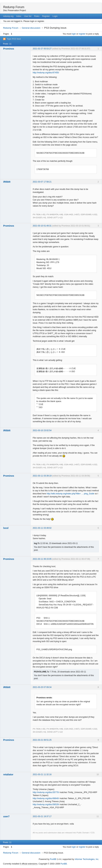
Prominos (9, 49)
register (82, 34)
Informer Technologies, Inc (87, 859)
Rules (37, 16)
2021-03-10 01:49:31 (42, 226)
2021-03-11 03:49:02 (42, 528)
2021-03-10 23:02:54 (42, 430)
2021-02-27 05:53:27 (42, 49)
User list (28, 16)
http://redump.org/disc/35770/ (46, 792)
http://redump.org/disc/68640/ (46, 798)
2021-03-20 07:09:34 (42, 687)
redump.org (8, 16)
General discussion (31, 28)
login (74, 34)
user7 (6, 816)
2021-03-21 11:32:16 (42, 774)
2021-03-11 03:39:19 (42, 476)
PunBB (53, 859)
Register (46, 16)
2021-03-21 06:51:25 (42, 740)
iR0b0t (7, 182)
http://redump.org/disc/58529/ (46, 804)
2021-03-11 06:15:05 (42, 559)
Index (19, 16)
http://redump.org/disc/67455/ (46, 73)
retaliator (8, 774)
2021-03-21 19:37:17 (42, 816)
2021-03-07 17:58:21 (42, 182)
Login (55, 16)
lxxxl (6, 528)
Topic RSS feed (14, 39)
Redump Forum (14, 7)
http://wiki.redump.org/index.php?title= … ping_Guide (71, 494)
